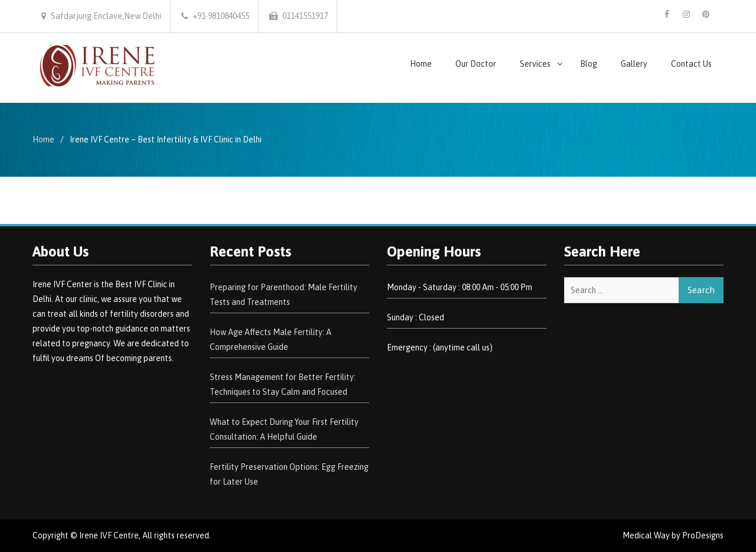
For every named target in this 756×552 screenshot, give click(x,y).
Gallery (634, 64)
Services (535, 64)
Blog (589, 64)
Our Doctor (476, 64)
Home (421, 64)
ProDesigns (703, 535)
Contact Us (691, 64)
